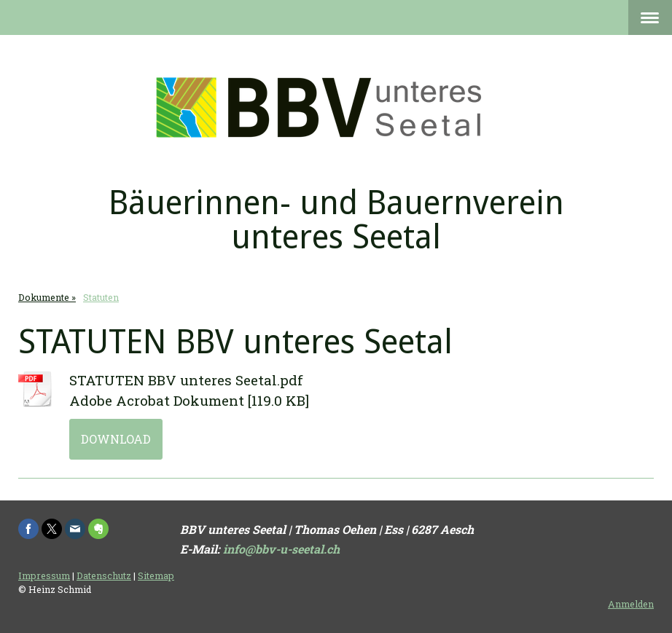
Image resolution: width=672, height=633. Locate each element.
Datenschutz (104, 575)
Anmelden (631, 604)
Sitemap (156, 575)
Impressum (44, 575)
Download (116, 439)
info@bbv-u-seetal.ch (281, 549)
